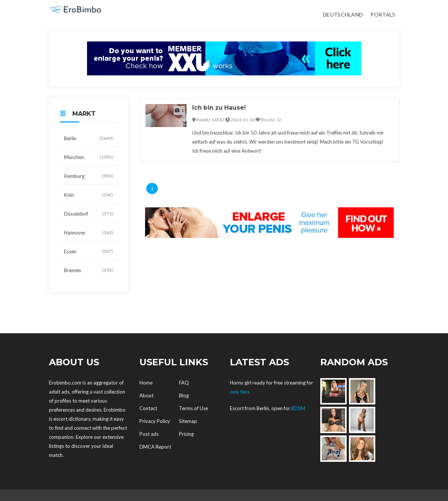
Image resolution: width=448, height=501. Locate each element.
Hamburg (89, 176)
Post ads (149, 434)
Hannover (89, 233)
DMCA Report (155, 447)
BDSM (298, 408)
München (89, 157)
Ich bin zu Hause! (220, 108)
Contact (148, 408)
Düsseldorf (89, 214)
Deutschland (343, 15)
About (146, 395)
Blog (184, 395)
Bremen (89, 270)
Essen (89, 251)
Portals (383, 15)
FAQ (184, 383)
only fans (240, 392)
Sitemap (188, 421)
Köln (89, 195)
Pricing (186, 434)
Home (146, 383)
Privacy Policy (155, 421)
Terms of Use (193, 408)
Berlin (89, 138)
